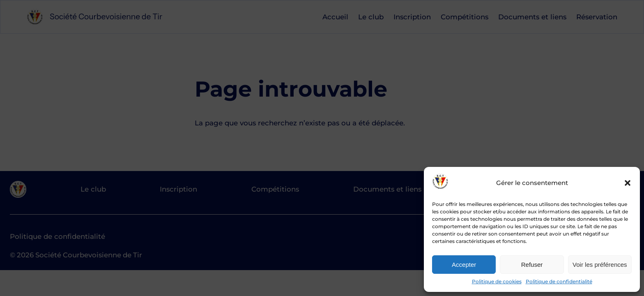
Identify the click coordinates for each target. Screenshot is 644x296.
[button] (628, 183)
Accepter (464, 265)
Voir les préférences (600, 265)
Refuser (532, 265)
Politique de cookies (497, 281)
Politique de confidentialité (559, 281)
